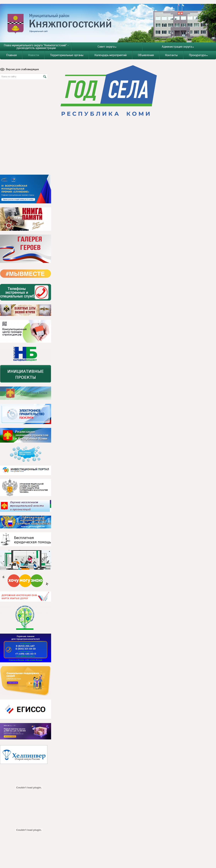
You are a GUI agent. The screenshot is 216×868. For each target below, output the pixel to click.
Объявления (146, 55)
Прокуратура (198, 55)
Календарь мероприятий (111, 55)
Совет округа (107, 47)
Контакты (171, 55)
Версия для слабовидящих (19, 69)
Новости (34, 55)
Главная (12, 55)
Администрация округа (178, 47)
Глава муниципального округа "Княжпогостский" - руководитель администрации (36, 47)
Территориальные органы (67, 55)
